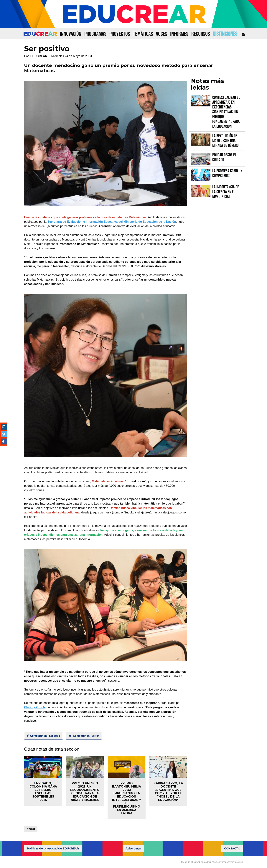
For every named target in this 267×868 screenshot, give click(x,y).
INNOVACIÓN (71, 34)
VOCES (162, 34)
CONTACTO (232, 849)
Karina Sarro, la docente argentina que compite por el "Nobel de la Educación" (168, 792)
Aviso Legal (133, 849)
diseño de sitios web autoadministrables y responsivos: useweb (212, 862)
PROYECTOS (120, 34)
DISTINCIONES (225, 34)
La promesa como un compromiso (227, 173)
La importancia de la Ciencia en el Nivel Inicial (226, 192)
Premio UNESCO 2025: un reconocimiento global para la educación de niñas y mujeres (85, 792)
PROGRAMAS (95, 34)
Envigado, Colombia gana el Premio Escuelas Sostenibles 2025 (43, 792)
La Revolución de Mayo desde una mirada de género (225, 141)
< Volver (31, 829)
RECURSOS (201, 34)
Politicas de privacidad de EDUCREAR (53, 849)
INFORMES (179, 34)
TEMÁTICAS (143, 34)
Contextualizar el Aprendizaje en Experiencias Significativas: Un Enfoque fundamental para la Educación (226, 112)
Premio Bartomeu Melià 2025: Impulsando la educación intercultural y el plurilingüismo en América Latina (127, 798)
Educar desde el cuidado (224, 157)
